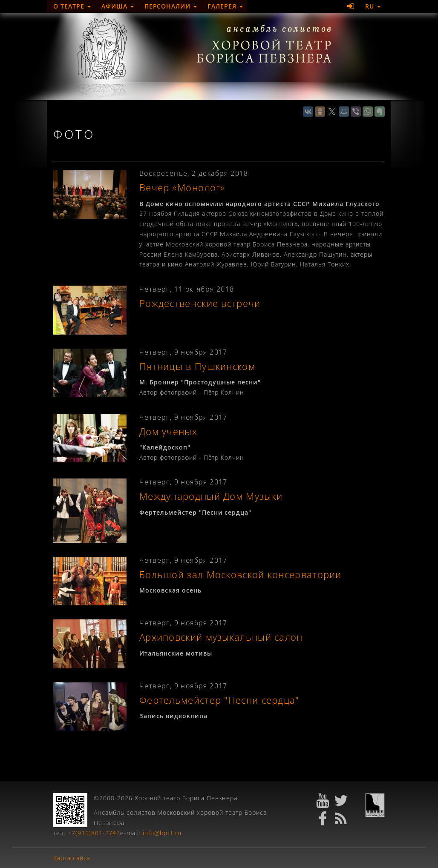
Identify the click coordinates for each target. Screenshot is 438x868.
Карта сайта (72, 858)
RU (373, 6)
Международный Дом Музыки (211, 496)
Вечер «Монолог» (182, 188)
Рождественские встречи (200, 303)
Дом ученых (168, 431)
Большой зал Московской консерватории (241, 574)
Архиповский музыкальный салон (221, 637)
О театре (72, 6)
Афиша (118, 6)
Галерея (225, 6)
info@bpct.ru (162, 833)
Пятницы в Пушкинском (197, 366)
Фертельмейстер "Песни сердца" (219, 700)
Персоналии (171, 6)
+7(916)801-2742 (94, 833)
